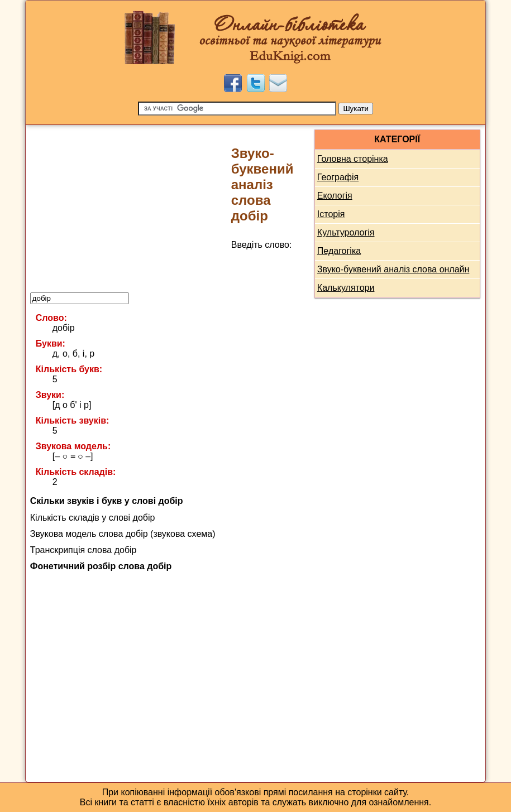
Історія (331, 214)
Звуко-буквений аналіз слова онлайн (393, 269)
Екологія (335, 196)
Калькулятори (346, 288)
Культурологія (346, 232)
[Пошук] (237, 109)
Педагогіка (339, 251)
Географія (338, 177)
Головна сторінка (353, 159)
